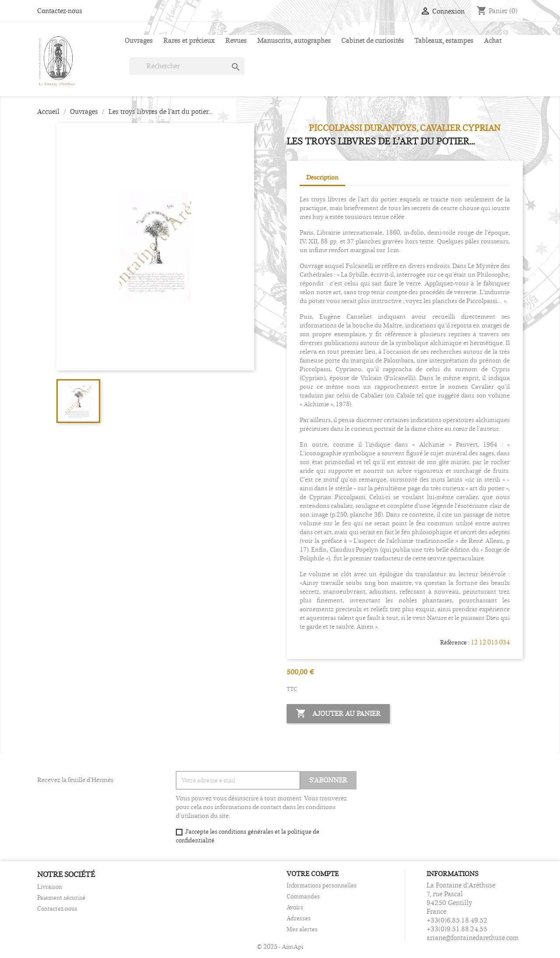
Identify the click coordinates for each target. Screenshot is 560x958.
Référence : (455, 642)
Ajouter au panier (338, 714)
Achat (493, 41)
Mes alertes (302, 929)
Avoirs (295, 907)
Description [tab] (322, 177)
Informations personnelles (322, 885)
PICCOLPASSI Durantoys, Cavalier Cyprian (405, 128)
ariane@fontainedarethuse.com (473, 938)
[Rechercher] (187, 66)
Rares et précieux (189, 41)
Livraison (50, 887)
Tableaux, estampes (444, 41)
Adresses (299, 918)
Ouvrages (139, 41)
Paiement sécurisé (61, 898)
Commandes (303, 896)
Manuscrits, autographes (294, 41)
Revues (236, 41)
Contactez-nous (60, 11)
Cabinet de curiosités (373, 41)
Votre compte (313, 874)
